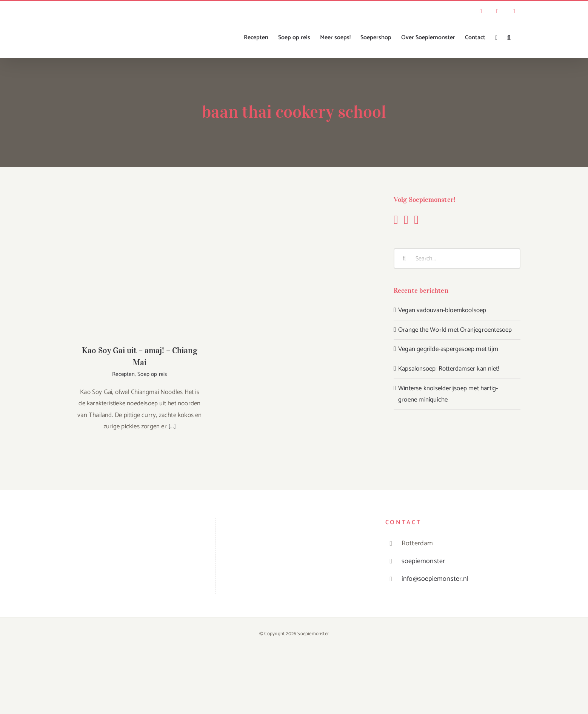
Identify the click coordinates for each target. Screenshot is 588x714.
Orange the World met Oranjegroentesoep (455, 330)
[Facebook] (396, 220)
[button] (509, 38)
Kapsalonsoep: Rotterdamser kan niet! (449, 369)
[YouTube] (416, 220)
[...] (172, 426)
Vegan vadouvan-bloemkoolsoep (442, 310)
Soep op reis (152, 374)
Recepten (123, 374)
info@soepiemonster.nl (435, 579)
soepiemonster (423, 561)
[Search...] (457, 259)
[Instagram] (406, 220)
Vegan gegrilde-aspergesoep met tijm (448, 349)
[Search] (404, 259)
